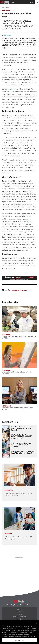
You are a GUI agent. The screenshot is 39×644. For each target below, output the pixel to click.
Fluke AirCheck (27, 221)
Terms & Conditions (19, 617)
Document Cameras (20, 290)
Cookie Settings (20, 640)
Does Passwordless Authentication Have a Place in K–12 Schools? (23, 452)
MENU (13, 2)
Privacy (19, 614)
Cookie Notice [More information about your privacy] (32, 636)
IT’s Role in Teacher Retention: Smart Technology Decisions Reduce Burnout (22, 437)
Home (3, 7)
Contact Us (20, 612)
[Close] (37, 623)
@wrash (6, 48)
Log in (31, 2)
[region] (19, 632)
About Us (19, 609)
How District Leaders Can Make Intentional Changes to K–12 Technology (22, 428)
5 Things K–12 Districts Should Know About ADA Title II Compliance (22, 445)
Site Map (20, 619)
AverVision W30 (10, 89)
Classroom (8, 7)
